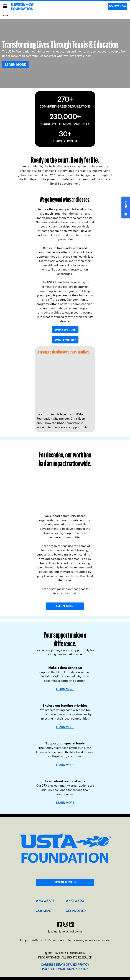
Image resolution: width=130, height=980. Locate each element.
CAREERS (47, 965)
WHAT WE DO (75, 901)
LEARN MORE (65, 727)
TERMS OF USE (66, 965)
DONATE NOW (118, 6)
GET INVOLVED (76, 911)
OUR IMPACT (44, 911)
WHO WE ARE (45, 901)
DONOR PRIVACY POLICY (71, 969)
